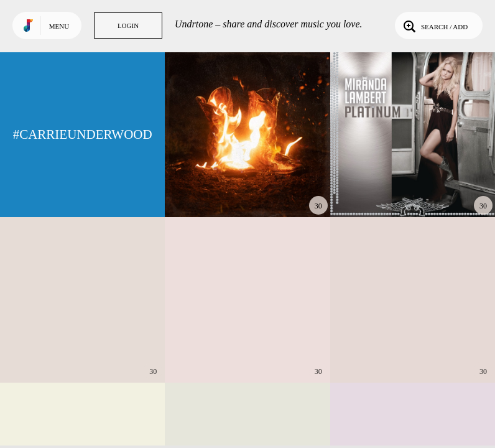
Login (128, 26)
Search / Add (434, 26)
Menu (59, 26)
